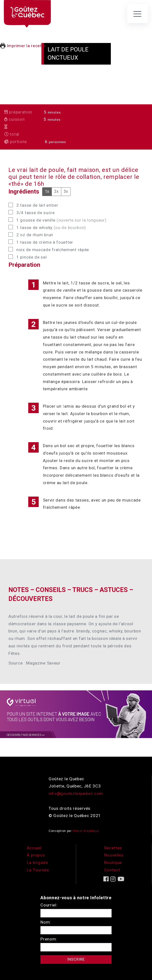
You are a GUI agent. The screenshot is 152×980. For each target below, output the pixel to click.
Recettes (113, 848)
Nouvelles (114, 855)
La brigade (37, 862)
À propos (36, 855)
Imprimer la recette (23, 46)
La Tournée (38, 870)
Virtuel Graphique (86, 831)
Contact (112, 870)
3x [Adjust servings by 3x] (66, 191)
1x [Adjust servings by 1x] (47, 191)
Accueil (34, 848)
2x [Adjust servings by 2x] (56, 191)
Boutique (113, 862)
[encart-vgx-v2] (76, 714)
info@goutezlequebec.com (76, 793)
